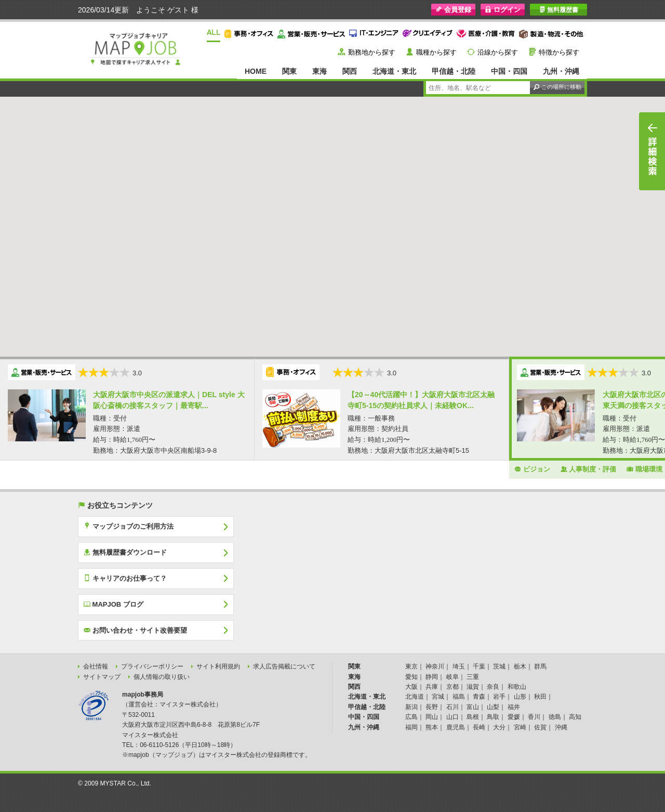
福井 (514, 707)
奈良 (493, 687)
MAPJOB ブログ (114, 604)
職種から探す (436, 52)
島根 (473, 717)
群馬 (540, 666)
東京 (411, 666)
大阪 (411, 687)
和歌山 (517, 687)
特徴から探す (559, 52)
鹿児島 (456, 727)
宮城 (438, 697)
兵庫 (432, 687)
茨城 (499, 666)
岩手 (499, 697)
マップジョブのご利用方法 (129, 526)
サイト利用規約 (218, 666)
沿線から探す (498, 52)
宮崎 (520, 727)
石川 (453, 707)
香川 (534, 717)
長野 (432, 707)
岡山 (432, 717)
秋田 (540, 697)
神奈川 (435, 666)
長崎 (479, 727)
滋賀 (473, 687)
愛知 (411, 677)
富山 (473, 707)
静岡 (432, 677)
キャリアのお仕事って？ (125, 578)
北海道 (415, 697)
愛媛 (514, 717)
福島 (459, 697)
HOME (256, 71)
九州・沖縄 (561, 71)
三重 (473, 677)
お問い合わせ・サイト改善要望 (135, 630)
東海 (320, 71)
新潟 (411, 707)
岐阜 (453, 677)
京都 (453, 687)
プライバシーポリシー (152, 666)
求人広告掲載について (284, 666)
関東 (289, 71)
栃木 (520, 666)
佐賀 (540, 727)
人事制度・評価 (589, 469)
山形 (520, 697)
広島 (411, 717)
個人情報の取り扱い (162, 677)
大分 (499, 727)
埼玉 (459, 666)
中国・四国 (509, 71)
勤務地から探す (372, 52)
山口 (453, 717)
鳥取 (493, 717)
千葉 (479, 666)
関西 (350, 71)
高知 (575, 717)
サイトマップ (102, 677)
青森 (479, 697)
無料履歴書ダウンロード (125, 552)
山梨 (493, 707)
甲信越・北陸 (454, 71)
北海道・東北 (394, 71)
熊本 (432, 727)
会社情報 (96, 666)
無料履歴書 (559, 10)
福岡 (411, 727)
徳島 (555, 717)
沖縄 (561, 727)
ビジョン (532, 469)
